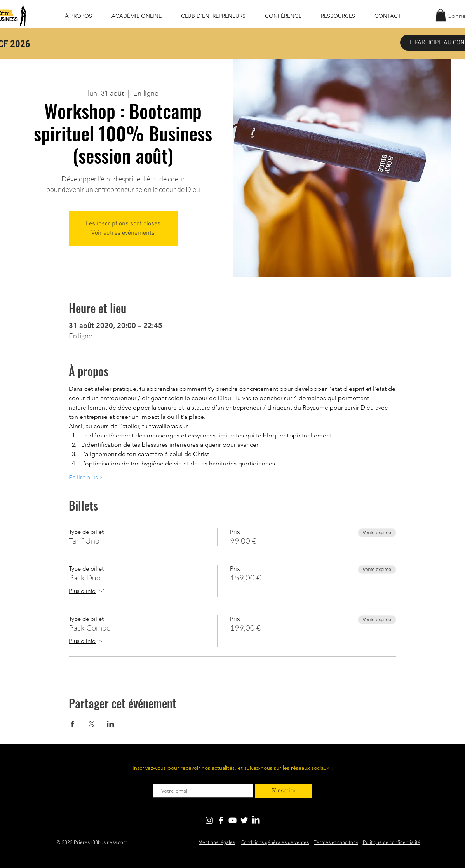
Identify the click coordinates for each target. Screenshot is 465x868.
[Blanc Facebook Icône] (221, 820)
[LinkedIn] (256, 820)
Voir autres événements (123, 233)
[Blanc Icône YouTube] (232, 820)
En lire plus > (86, 477)
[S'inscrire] (284, 791)
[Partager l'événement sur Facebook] (72, 724)
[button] (441, 15)
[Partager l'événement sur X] (91, 724)
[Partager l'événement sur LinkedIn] (111, 724)
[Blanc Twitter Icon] (244, 820)
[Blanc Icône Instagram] (209, 820)
